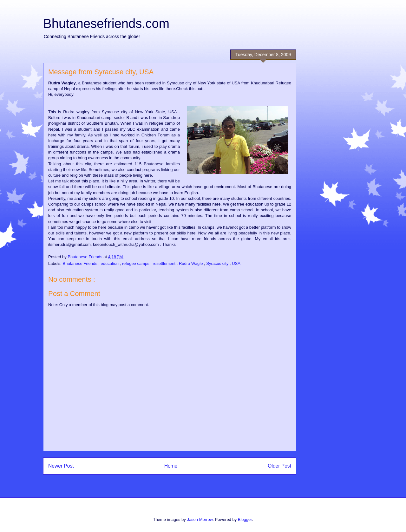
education (110, 263)
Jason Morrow (200, 519)
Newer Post (61, 466)
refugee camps (136, 263)
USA (236, 263)
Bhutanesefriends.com (106, 23)
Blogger (245, 519)
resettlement (165, 263)
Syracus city (218, 263)
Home (171, 466)
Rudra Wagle (191, 263)
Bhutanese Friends (81, 263)
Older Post (279, 466)
